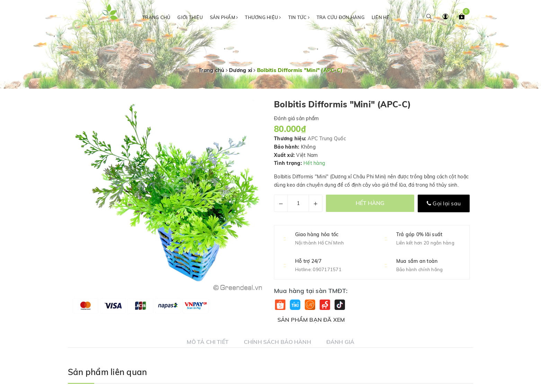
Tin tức (299, 17)
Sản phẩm (224, 17)
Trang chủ (156, 17)
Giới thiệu (190, 17)
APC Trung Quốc (327, 139)
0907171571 (327, 269)
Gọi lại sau (444, 203)
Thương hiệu (263, 17)
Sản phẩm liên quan (107, 372)
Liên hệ (381, 17)
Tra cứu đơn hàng (341, 17)
